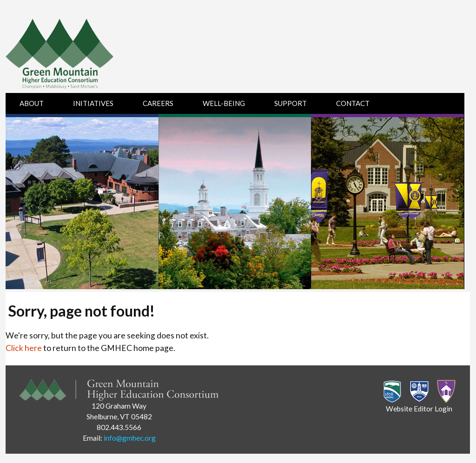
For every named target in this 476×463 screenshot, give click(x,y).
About (32, 103)
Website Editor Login (419, 409)
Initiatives (93, 103)
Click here (24, 348)
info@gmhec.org (130, 438)
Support (291, 103)
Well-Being (224, 103)
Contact (353, 103)
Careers (158, 103)
